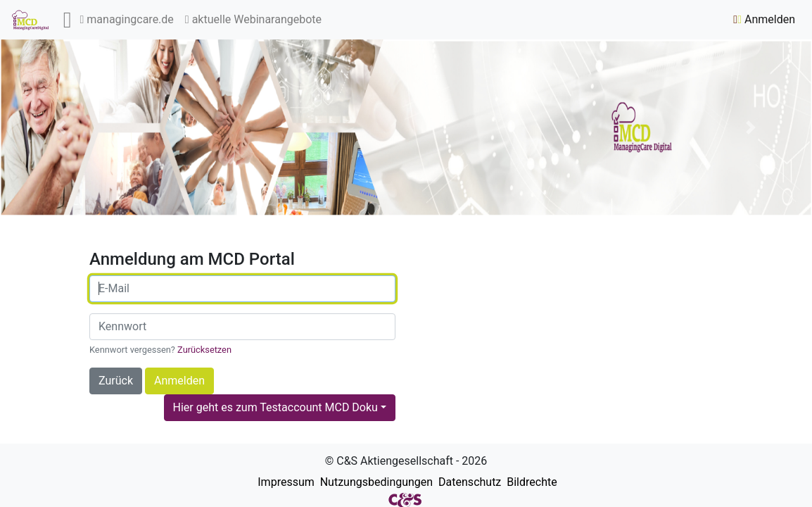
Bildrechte (530, 482)
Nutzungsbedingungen (375, 482)
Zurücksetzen (204, 350)
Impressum (284, 482)
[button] (61, 127)
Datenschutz (468, 482)
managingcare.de (127, 19)
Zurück (116, 381)
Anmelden (764, 19)
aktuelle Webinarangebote (253, 19)
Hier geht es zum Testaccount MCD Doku (275, 407)
